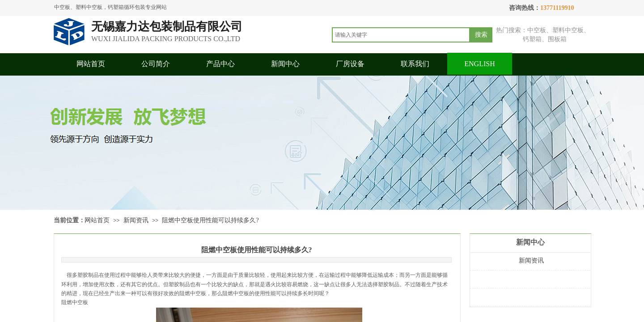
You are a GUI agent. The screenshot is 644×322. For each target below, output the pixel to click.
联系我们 (415, 64)
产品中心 (220, 64)
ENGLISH (479, 64)
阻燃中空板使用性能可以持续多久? (210, 220)
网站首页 (91, 64)
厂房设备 (350, 64)
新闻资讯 (136, 220)
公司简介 (156, 64)
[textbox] (401, 35)
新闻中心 (285, 64)
